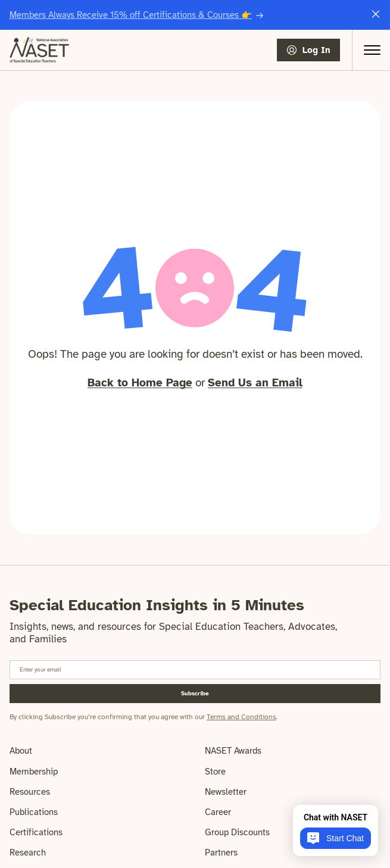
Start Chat (336, 838)
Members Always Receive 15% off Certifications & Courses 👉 (131, 15)
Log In (316, 50)
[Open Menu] (372, 50)
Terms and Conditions (241, 717)
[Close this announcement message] (376, 15)
